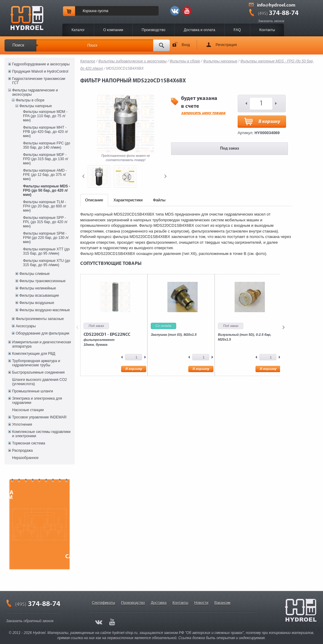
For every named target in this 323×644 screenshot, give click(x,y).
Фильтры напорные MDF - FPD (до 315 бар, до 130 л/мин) (46, 159)
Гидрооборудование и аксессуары (41, 64)
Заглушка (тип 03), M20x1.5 (174, 335)
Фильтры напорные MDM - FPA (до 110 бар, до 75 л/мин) (45, 116)
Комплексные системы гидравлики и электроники (41, 434)
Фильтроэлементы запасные (40, 319)
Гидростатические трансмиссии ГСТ (39, 81)
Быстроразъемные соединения (38, 372)
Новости (201, 603)
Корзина (90, 11)
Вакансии (222, 603)
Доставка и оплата (199, 30)
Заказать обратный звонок (30, 621)
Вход (186, 45)
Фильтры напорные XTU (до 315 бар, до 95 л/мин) (47, 263)
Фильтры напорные (36, 106)
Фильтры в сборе (30, 100)
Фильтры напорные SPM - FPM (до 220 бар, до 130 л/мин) (46, 238)
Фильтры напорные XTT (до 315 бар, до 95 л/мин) (46, 251)
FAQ (237, 30)
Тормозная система (29, 443)
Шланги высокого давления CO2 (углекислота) (40, 382)
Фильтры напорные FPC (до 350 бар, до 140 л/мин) (47, 145)
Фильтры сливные (35, 274)
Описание (94, 200)
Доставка (159, 603)
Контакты (267, 30)
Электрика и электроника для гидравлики (37, 401)
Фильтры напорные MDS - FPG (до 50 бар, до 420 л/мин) (47, 190)
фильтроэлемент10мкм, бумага (107, 339)
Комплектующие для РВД (34, 354)
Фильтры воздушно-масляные (45, 310)
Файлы (159, 200)
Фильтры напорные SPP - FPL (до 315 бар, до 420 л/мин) (45, 222)
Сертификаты (104, 603)
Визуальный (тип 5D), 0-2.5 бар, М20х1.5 (245, 337)
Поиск (18, 45)
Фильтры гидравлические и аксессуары (35, 92)
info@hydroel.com (276, 5)
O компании (113, 30)
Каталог (78, 30)
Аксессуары (26, 326)
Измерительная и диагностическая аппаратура (41, 344)
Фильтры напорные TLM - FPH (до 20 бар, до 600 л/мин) (44, 206)
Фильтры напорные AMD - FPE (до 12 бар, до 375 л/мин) (45, 175)
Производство (153, 30)
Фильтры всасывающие (39, 296)
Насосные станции (28, 410)
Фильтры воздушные (37, 303)
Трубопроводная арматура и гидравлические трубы (36, 363)
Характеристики (128, 200)
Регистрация (226, 45)
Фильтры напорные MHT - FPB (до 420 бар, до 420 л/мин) (45, 132)
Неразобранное (25, 458)
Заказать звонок (271, 21)
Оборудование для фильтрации (43, 333)
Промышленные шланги (33, 391)
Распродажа (22, 451)
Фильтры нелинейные (38, 288)
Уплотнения (22, 424)
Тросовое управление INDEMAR (39, 417)
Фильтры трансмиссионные (43, 281)
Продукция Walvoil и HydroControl (40, 71)
